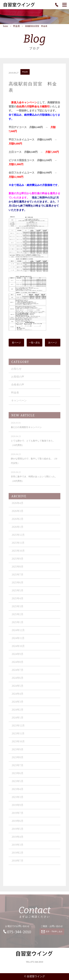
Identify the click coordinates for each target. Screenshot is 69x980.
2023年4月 (18, 791)
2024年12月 (18, 632)
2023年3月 (18, 799)
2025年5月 (18, 593)
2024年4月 (18, 696)
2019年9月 (18, 807)
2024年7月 (18, 672)
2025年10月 (18, 553)
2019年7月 (18, 815)
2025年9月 (18, 561)
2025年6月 (18, 585)
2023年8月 (18, 759)
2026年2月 (18, 521)
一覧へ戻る (34, 343)
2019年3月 (18, 847)
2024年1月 (18, 720)
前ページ (16, 343)
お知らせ (16, 371)
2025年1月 (18, 624)
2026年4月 (18, 505)
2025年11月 (18, 545)
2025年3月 (18, 608)
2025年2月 (18, 616)
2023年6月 (18, 775)
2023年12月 (18, 728)
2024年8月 (18, 664)
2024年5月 (18, 688)
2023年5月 (18, 783)
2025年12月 (18, 537)
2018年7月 (18, 863)
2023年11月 (18, 736)
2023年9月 (18, 751)
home (6, 26)
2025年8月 (18, 569)
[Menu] (64, 5)
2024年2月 (18, 712)
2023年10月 (18, 744)
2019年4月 (18, 839)
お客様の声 (18, 379)
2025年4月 (18, 601)
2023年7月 (18, 767)
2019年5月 (18, 831)
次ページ (53, 343)
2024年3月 (18, 704)
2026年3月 (18, 513)
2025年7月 (18, 577)
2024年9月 (18, 656)
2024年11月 (18, 640)
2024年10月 (18, 648)
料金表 (17, 26)
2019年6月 (18, 823)
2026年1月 (18, 529)
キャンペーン (19, 403)
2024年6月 (18, 680)
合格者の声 (18, 387)
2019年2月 (18, 855)
